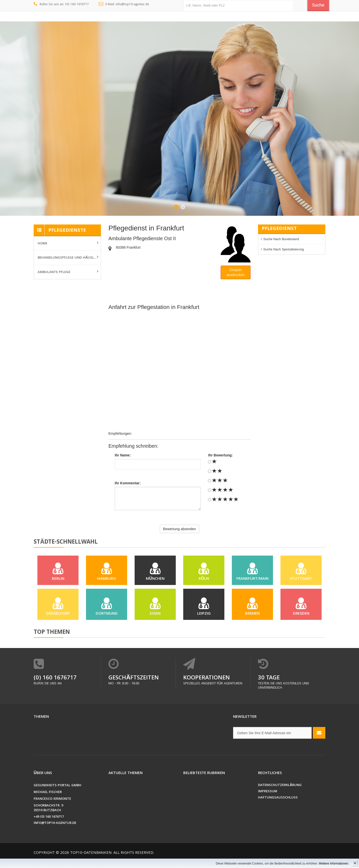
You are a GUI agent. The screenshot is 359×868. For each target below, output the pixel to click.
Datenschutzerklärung (280, 793)
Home (43, 244)
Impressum (268, 799)
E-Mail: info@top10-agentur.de (124, 4)
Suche (317, 6)
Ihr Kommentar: (128, 483)
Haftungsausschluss (278, 805)
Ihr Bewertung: (221, 455)
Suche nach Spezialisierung (284, 249)
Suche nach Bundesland (281, 239)
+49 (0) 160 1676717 (49, 825)
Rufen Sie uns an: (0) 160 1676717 (61, 4)
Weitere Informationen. (334, 864)
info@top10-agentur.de (55, 831)
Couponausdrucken (236, 272)
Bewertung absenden (179, 529)
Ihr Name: (123, 455)
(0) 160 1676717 (55, 686)
